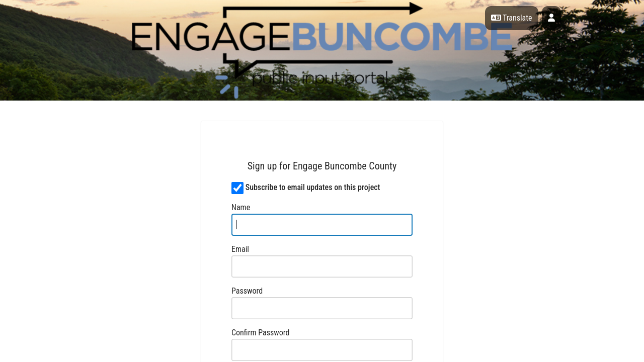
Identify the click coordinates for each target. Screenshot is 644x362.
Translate (512, 18)
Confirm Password (260, 333)
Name (241, 207)
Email (240, 249)
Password (247, 291)
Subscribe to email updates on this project (313, 187)
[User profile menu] (551, 18)
